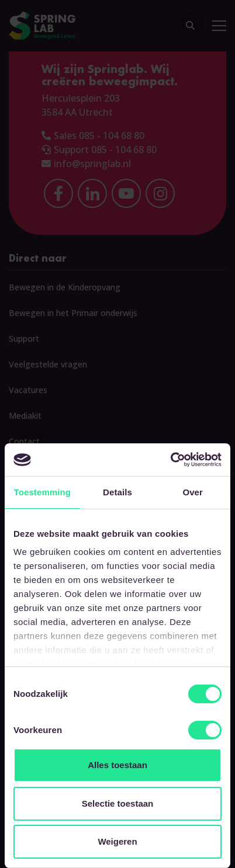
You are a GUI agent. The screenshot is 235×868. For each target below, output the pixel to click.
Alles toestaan (117, 765)
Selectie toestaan (118, 803)
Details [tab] (117, 492)
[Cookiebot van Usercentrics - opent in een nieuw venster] (170, 460)
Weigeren (117, 841)
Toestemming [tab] (43, 492)
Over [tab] (193, 492)
